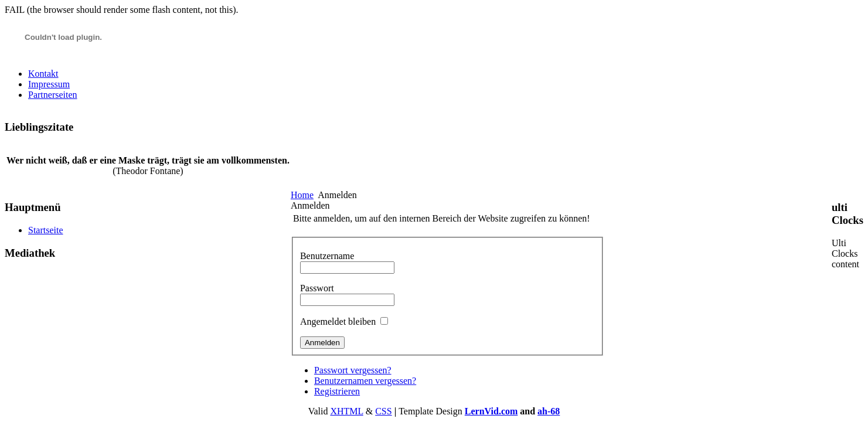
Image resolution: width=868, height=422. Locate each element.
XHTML (346, 411)
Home (302, 195)
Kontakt (43, 74)
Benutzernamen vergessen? (365, 381)
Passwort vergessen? (353, 370)
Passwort (317, 288)
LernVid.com (491, 411)
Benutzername (327, 256)
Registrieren (337, 391)
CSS (383, 411)
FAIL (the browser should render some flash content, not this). (122, 10)
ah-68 (549, 411)
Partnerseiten (53, 95)
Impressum (49, 84)
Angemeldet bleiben (338, 321)
